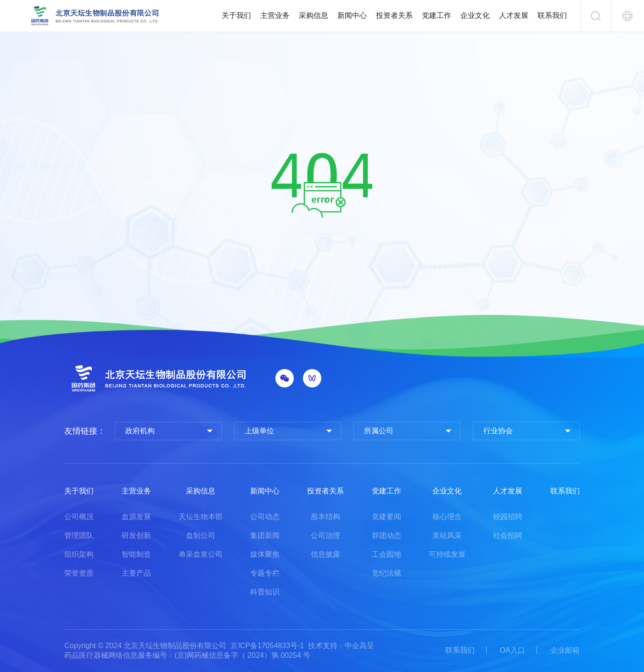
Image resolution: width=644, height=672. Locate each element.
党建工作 (437, 15)
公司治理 (325, 535)
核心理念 (447, 517)
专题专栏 (265, 573)
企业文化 (475, 15)
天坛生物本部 (201, 517)
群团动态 (386, 535)
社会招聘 (508, 535)
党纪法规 (386, 573)
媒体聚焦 (265, 554)
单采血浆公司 (201, 554)
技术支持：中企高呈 (341, 646)
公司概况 (79, 517)
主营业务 (275, 15)
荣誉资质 (79, 573)
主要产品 (136, 573)
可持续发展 (447, 554)
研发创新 (136, 535)
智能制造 (136, 554)
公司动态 (265, 517)
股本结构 (325, 517)
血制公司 (201, 535)
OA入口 (512, 650)
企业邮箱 (565, 650)
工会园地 (386, 554)
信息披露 (325, 554)
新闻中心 (352, 15)
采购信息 (314, 15)
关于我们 (236, 15)
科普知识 (265, 592)
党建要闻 (386, 517)
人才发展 (514, 15)
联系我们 (552, 15)
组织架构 (79, 554)
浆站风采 (447, 535)
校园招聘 (508, 517)
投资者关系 (394, 15)
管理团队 (79, 535)
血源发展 (136, 517)
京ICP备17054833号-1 (267, 646)
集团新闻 (265, 535)
